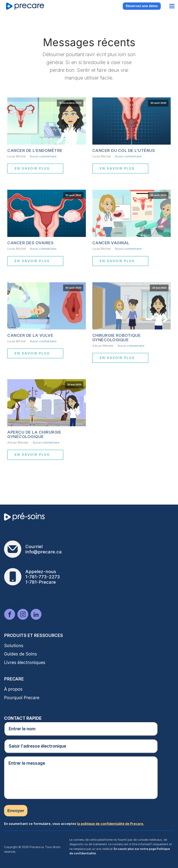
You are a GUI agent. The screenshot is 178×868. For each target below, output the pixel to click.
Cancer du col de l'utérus (124, 150)
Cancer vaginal (111, 243)
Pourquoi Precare (22, 698)
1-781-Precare (41, 582)
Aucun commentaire (43, 156)
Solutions (14, 646)
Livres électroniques (25, 662)
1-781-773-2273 (43, 577)
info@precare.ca (44, 552)
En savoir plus (32, 168)
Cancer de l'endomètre (35, 150)
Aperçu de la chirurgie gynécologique (34, 434)
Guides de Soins (20, 654)
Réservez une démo (142, 6)
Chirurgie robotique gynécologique (117, 338)
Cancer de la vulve (30, 335)
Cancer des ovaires (30, 243)
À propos (13, 689)
